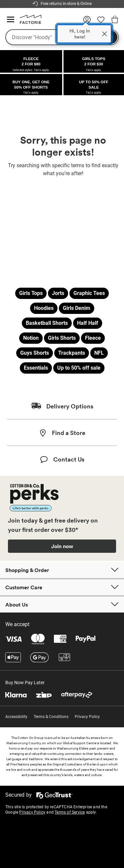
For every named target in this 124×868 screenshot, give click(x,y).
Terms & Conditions (51, 717)
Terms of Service (70, 812)
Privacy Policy (87, 717)
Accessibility (16, 717)
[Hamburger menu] (11, 20)
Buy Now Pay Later (25, 683)
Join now (62, 546)
